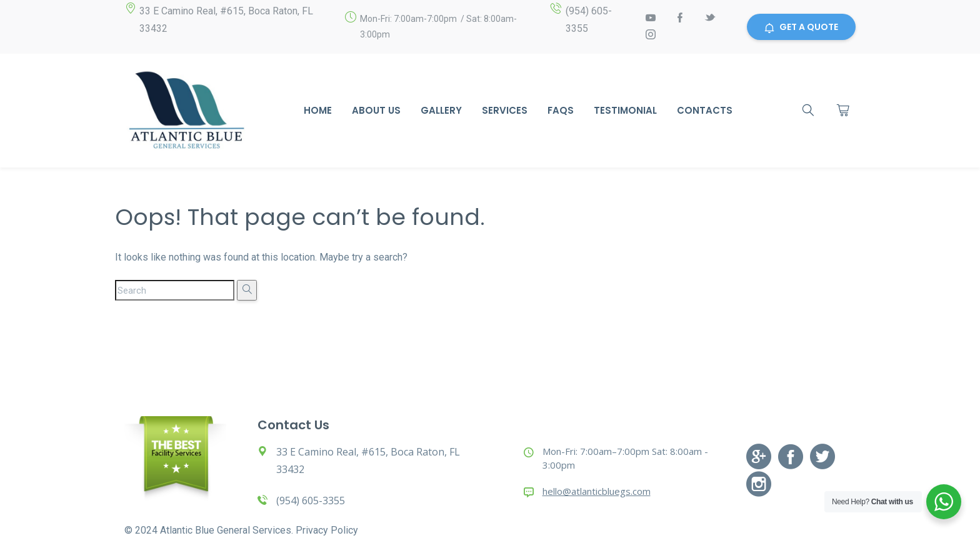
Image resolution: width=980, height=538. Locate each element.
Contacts (705, 110)
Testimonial (625, 110)
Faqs (561, 110)
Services (505, 110)
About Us (376, 110)
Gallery (441, 110)
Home (318, 110)
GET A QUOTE (801, 27)
